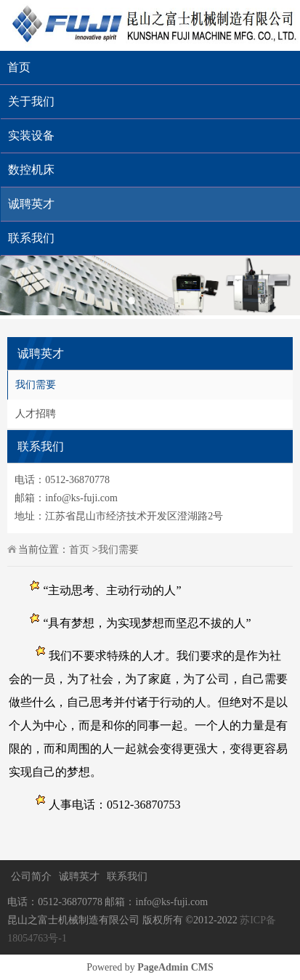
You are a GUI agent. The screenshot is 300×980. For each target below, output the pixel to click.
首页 (19, 67)
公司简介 (31, 876)
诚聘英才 (79, 876)
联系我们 (127, 876)
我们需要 (36, 385)
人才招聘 (36, 414)
